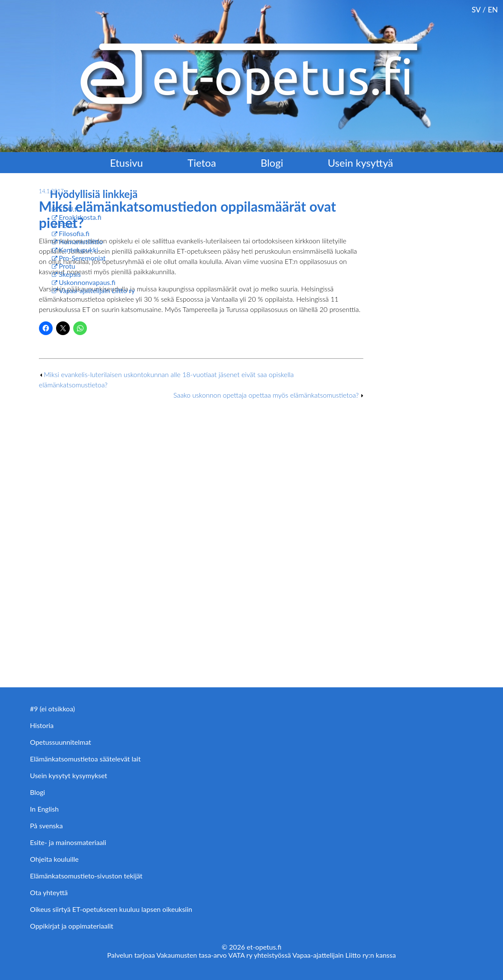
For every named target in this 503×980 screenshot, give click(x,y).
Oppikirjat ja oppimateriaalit (72, 926)
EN (493, 10)
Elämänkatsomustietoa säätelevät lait (85, 759)
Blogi (272, 163)
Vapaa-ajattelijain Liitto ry (97, 290)
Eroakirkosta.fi (80, 217)
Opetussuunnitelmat (61, 742)
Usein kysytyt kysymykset (68, 775)
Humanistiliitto (81, 241)
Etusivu (126, 163)
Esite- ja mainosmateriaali (68, 842)
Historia (42, 725)
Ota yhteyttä (49, 892)
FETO (67, 225)
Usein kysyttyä (361, 163)
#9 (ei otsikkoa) (52, 709)
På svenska (46, 826)
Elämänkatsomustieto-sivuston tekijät (86, 876)
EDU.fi (68, 209)
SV (476, 10)
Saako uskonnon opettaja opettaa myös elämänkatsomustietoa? (266, 395)
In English (44, 809)
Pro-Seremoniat (82, 258)
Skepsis (70, 274)
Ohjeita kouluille (54, 859)
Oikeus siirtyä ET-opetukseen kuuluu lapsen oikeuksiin (111, 909)
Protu (67, 266)
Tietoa (202, 163)
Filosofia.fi (74, 233)
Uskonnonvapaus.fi (87, 282)
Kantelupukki (78, 250)
